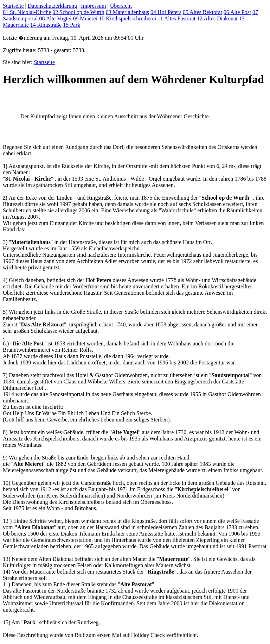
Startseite (13, 6)
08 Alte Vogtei (56, 18)
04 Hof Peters (166, 12)
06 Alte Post (237, 12)
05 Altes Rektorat (202, 12)
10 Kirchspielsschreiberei (127, 18)
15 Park (72, 25)
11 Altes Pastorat (176, 18)
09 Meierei (85, 18)
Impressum (93, 6)
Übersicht (121, 6)
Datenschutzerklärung (52, 6)
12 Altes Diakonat (217, 18)
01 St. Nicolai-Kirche (27, 12)
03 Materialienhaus (127, 12)
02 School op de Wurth (78, 12)
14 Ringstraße (46, 25)
